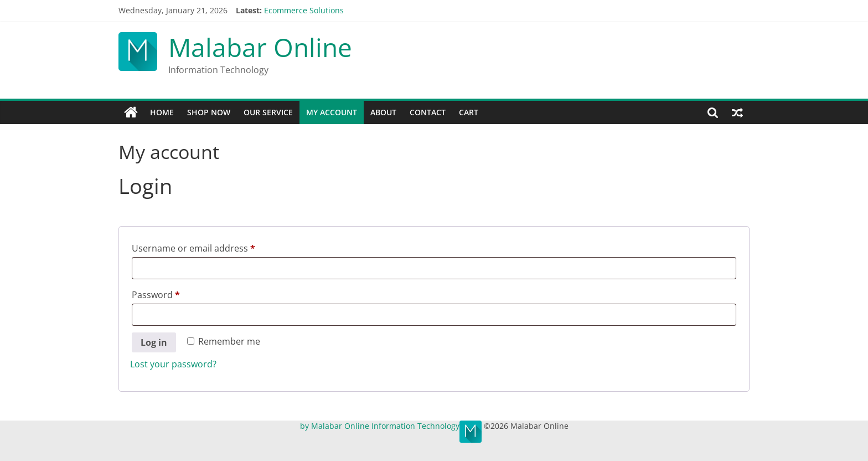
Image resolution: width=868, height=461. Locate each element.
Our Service (268, 112)
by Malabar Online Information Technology (380, 426)
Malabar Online (260, 47)
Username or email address (212, 247)
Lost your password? (173, 364)
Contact (428, 112)
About (383, 112)
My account (332, 112)
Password (175, 293)
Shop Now (209, 112)
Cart (469, 112)
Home (162, 112)
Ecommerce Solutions (304, 10)
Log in (154, 342)
